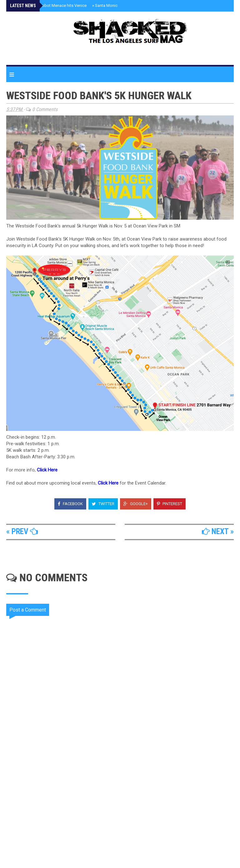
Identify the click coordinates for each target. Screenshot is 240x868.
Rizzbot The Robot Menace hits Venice (51, 5)
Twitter (103, 504)
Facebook (70, 504)
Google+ (136, 504)
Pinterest (170, 504)
